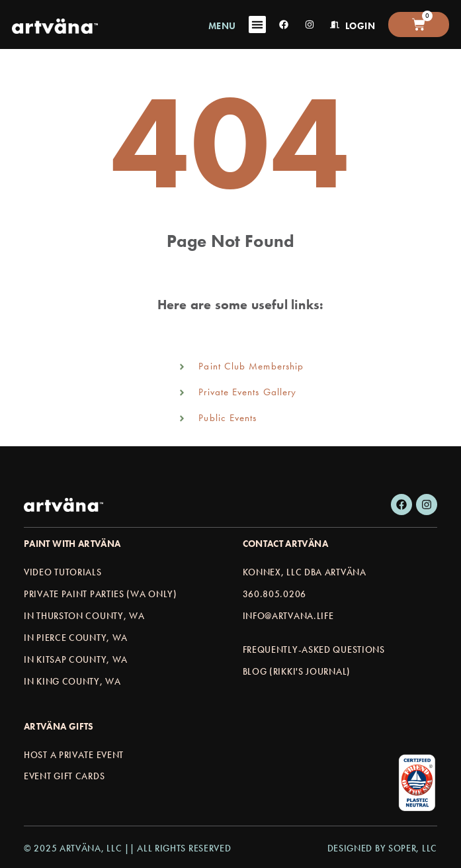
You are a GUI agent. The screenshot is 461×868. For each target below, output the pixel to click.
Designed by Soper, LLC (382, 848)
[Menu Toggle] (257, 24)
